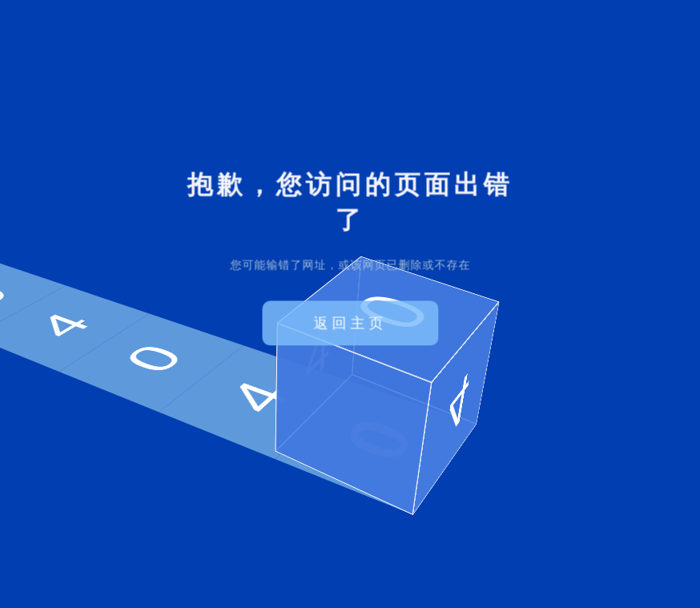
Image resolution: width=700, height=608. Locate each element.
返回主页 (350, 323)
